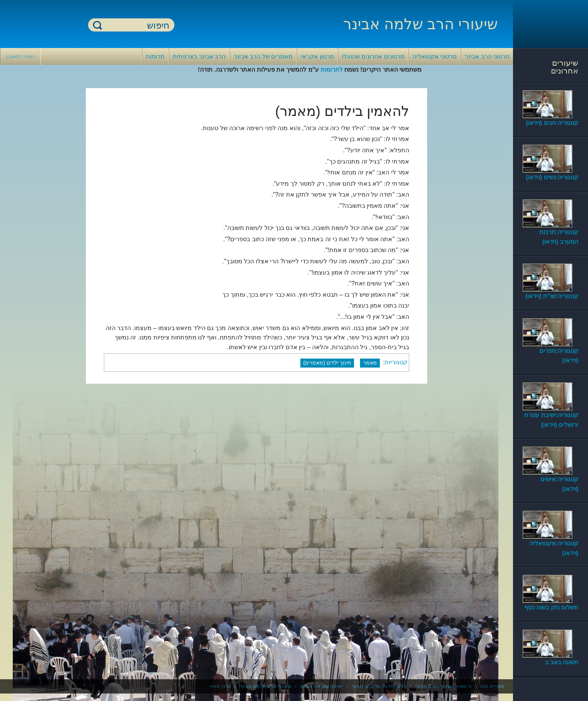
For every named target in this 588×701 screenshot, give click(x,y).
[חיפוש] (136, 25)
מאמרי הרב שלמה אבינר (265, 686)
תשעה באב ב (562, 662)
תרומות (155, 56)
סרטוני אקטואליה (434, 56)
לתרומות (332, 70)
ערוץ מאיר (220, 686)
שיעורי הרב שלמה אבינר (420, 24)
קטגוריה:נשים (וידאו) (552, 177)
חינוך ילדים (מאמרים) (327, 363)
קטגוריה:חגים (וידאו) (552, 123)
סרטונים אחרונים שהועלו (373, 56)
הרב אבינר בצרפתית (199, 56)
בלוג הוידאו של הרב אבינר (379, 686)
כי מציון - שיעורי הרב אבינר (443, 686)
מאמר (370, 363)
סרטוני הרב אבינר (487, 56)
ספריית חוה (492, 686)
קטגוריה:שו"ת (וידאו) (552, 296)
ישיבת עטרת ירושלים (321, 686)
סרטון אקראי (317, 56)
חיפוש (97, 25)
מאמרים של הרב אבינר (263, 56)
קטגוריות (396, 363)
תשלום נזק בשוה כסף (551, 607)
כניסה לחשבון (20, 56)
